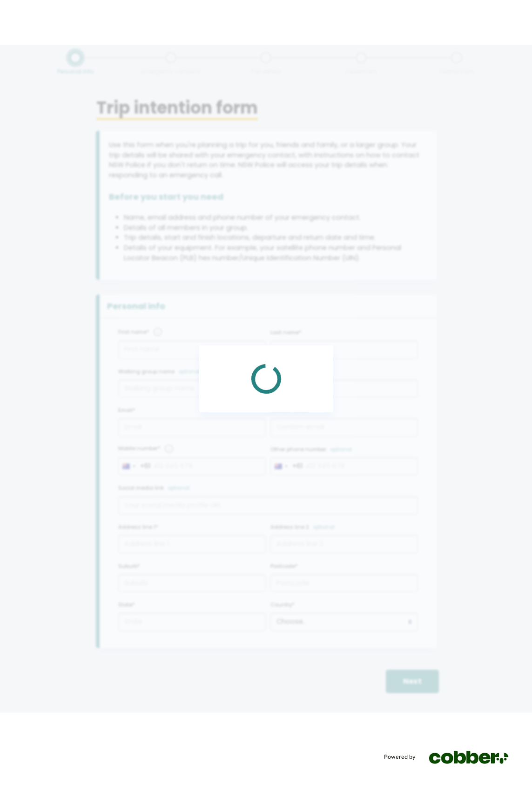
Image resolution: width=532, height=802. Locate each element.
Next (412, 681)
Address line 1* (138, 527)
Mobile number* (139, 448)
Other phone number (298, 449)
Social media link (141, 488)
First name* (134, 332)
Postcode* (284, 566)
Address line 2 (290, 527)
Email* (127, 410)
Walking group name (146, 371)
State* (127, 605)
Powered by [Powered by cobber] (452, 757)
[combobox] (135, 466)
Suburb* (129, 566)
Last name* (286, 332)
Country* (283, 605)
